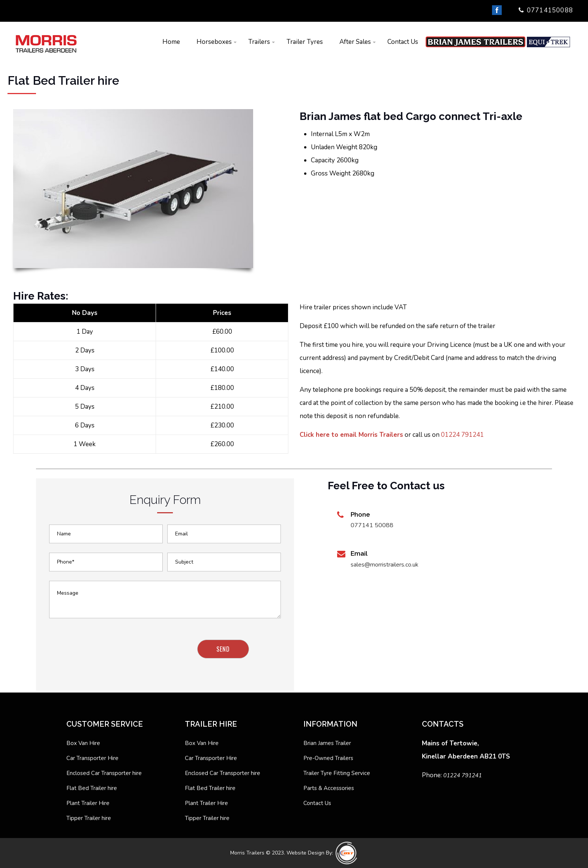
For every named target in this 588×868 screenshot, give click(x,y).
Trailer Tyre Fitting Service (337, 773)
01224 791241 (462, 435)
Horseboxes (214, 42)
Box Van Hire (83, 743)
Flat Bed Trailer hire (92, 788)
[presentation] (106, 654)
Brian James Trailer (327, 743)
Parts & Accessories (329, 788)
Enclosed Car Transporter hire (104, 773)
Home (171, 42)
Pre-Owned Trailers (328, 758)
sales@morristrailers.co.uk (385, 565)
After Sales (355, 42)
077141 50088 (372, 525)
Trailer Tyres (305, 42)
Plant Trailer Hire (88, 803)
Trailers (259, 42)
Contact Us (403, 42)
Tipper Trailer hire (89, 818)
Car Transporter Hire (92, 758)
